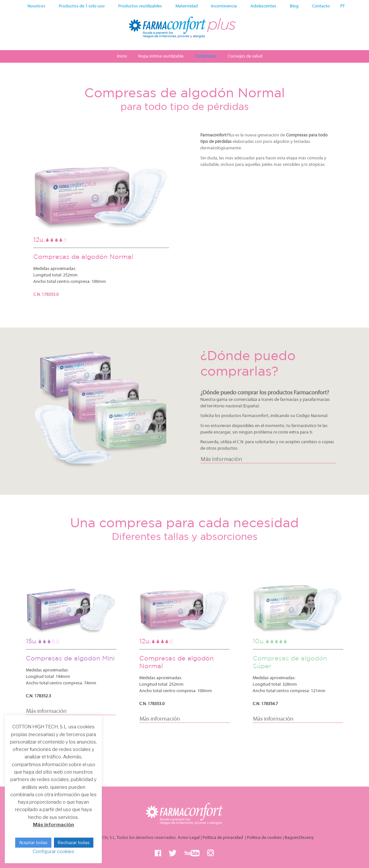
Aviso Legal (189, 838)
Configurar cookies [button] (53, 852)
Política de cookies (264, 838)
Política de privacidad (223, 838)
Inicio (122, 56)
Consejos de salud (245, 56)
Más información (53, 825)
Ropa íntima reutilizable (161, 56)
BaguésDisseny (299, 838)
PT (343, 6)
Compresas (206, 56)
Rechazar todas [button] (74, 842)
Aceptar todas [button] (33, 842)
